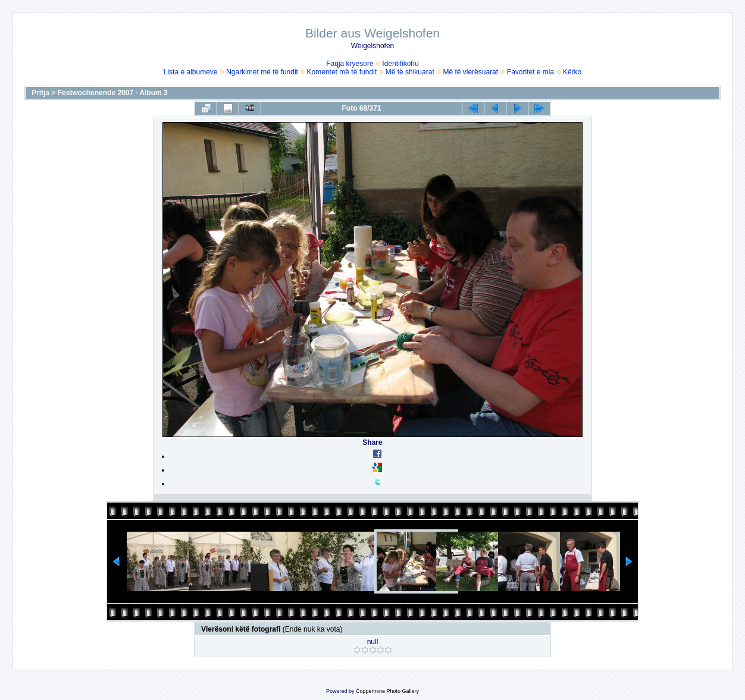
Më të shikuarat (410, 72)
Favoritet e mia (530, 72)
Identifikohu (400, 64)
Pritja (40, 93)
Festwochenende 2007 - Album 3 (113, 93)
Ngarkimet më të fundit (262, 72)
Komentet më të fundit (342, 72)
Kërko (572, 72)
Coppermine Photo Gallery (387, 691)
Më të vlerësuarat (470, 72)
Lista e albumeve (191, 72)
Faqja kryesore (350, 64)
